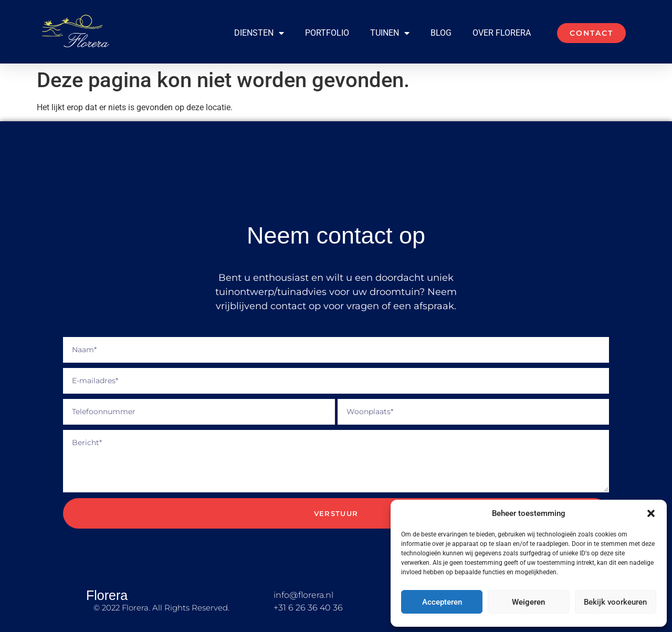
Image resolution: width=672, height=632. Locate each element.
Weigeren (528, 602)
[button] (651, 513)
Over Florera (502, 33)
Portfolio (327, 33)
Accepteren (442, 602)
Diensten (259, 33)
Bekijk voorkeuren (615, 602)
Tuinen (390, 33)
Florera (107, 595)
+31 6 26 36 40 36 (308, 608)
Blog (441, 33)
